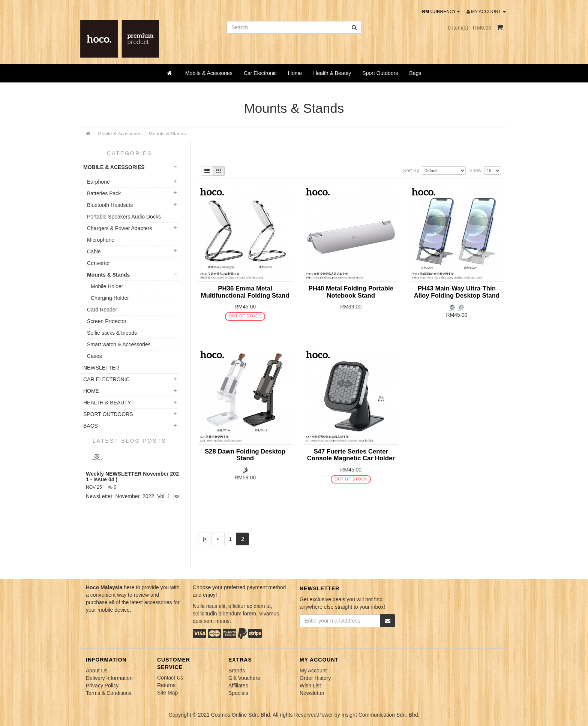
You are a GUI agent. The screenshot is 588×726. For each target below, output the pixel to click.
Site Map (167, 693)
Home (295, 73)
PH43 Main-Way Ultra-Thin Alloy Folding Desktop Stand (457, 292)
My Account (313, 671)
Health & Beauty (332, 73)
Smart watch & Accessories (119, 344)
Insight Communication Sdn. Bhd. (381, 715)
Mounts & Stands (167, 134)
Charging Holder (110, 298)
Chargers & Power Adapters (120, 228)
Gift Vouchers (244, 678)
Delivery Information (109, 678)
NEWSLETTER (101, 368)
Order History (315, 678)
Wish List (310, 686)
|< (205, 539)
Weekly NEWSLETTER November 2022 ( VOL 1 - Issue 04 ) (142, 477)
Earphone (98, 182)
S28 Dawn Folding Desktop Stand (245, 455)
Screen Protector (107, 321)
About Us (97, 671)
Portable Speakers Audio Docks (124, 217)
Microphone (101, 240)
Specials (238, 693)
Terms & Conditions (109, 693)
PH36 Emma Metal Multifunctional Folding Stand (245, 292)
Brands (237, 671)
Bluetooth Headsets (110, 205)
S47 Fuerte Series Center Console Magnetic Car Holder (351, 455)
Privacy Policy (102, 686)
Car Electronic (260, 73)
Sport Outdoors (380, 73)
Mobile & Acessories (209, 73)
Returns (166, 685)
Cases (94, 356)
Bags (415, 73)
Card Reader (102, 310)
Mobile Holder (107, 286)
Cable (94, 251)
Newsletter (312, 693)
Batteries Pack (104, 193)
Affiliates (238, 686)
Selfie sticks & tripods (112, 333)
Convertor (98, 263)
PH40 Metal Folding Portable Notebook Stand (351, 292)
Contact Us (170, 678)
